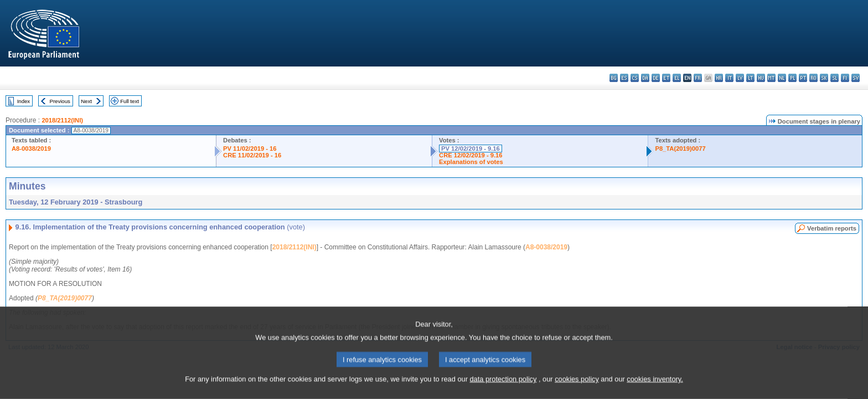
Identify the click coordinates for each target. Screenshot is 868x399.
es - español (624, 78)
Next (86, 101)
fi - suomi (845, 78)
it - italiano (729, 78)
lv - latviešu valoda (740, 78)
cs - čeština (635, 78)
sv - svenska (856, 78)
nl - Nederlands (782, 78)
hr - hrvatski (719, 78)
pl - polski (792, 78)
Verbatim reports (832, 228)
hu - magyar (761, 78)
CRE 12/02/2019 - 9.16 (471, 155)
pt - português (803, 78)
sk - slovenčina (824, 78)
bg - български (614, 78)
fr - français (698, 78)
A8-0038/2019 (31, 149)
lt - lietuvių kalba (750, 78)
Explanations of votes (471, 162)
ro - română (813, 78)
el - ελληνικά (677, 78)
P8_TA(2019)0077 (680, 149)
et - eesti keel (666, 78)
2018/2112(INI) (62, 120)
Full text (130, 101)
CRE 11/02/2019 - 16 (252, 155)
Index (24, 101)
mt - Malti (771, 78)
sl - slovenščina (835, 78)
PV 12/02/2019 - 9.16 (471, 149)
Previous (60, 101)
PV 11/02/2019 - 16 (250, 149)
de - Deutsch (656, 78)
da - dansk (645, 78)
